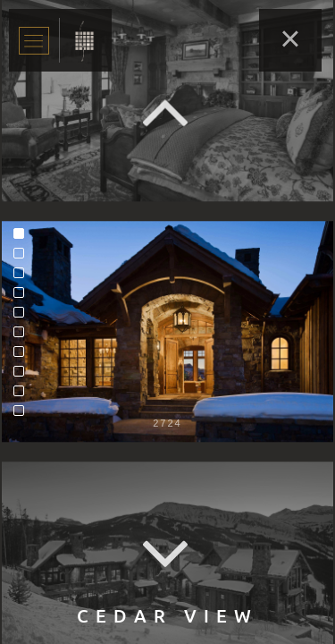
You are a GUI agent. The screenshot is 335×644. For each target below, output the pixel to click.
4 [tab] (23, 297)
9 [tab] (23, 395)
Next (168, 555)
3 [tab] (23, 277)
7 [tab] (23, 356)
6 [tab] (23, 336)
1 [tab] (23, 238)
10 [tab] (23, 415)
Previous (168, 112)
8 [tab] (23, 376)
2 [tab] (23, 258)
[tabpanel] (167, 332)
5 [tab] (23, 317)
